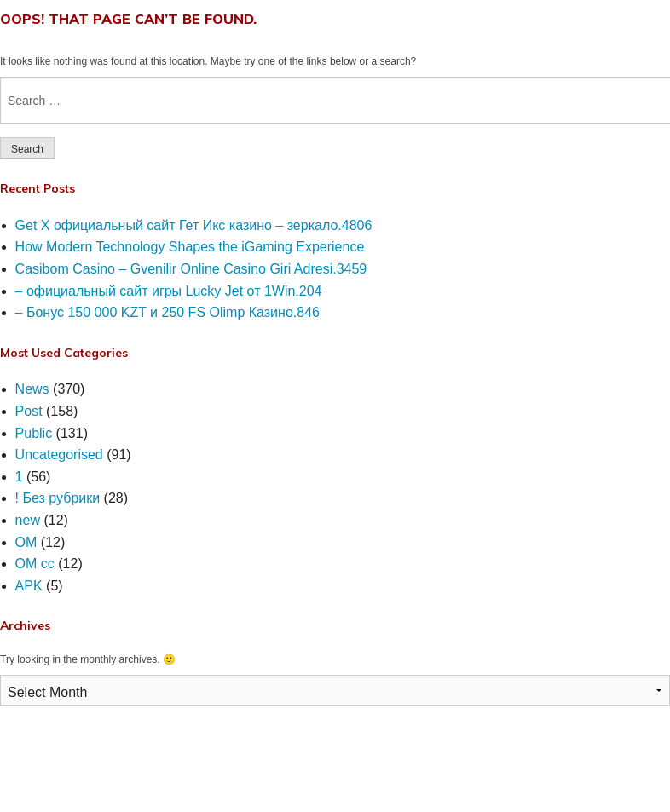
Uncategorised (59, 455)
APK (29, 586)
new (28, 520)
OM (26, 542)
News (32, 389)
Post (29, 411)
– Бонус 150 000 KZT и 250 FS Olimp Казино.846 (167, 312)
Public (34, 433)
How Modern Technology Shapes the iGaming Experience (190, 247)
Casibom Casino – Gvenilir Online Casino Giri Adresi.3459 (191, 269)
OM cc (35, 564)
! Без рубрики (58, 498)
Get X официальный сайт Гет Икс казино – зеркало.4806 (194, 225)
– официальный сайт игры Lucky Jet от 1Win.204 (169, 291)
